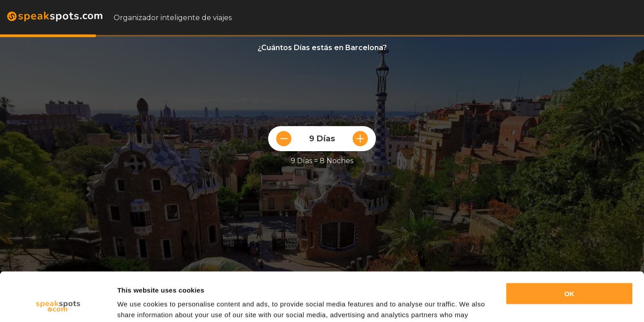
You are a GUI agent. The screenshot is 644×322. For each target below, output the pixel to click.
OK (570, 248)
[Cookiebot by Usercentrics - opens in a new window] (58, 305)
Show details (138, 304)
